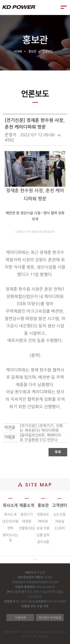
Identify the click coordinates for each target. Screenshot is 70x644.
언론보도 (48, 51)
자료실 (60, 521)
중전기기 (27, 514)
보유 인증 (43, 528)
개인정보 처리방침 (50, 617)
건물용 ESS (27, 528)
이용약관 (20, 617)
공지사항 (43, 542)
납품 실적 (43, 535)
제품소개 (27, 505)
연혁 (10, 528)
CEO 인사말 (10, 521)
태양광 (27, 521)
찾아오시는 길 (10, 537)
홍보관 (32, 51)
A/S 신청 (60, 514)
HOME (18, 51)
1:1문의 (60, 528)
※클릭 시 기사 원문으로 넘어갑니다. (35, 232)
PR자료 (43, 521)
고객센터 (60, 505)
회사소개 (10, 505)
